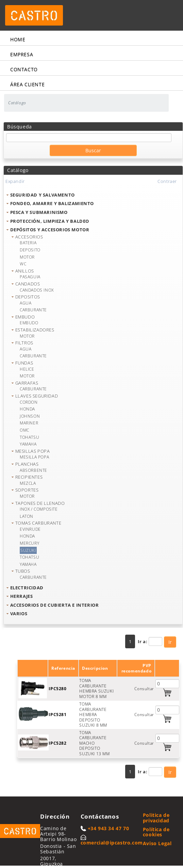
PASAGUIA (30, 277)
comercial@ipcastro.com (112, 843)
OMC (24, 430)
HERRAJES (22, 596)
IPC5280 (57, 689)
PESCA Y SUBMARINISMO (39, 212)
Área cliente (27, 84)
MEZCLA (28, 483)
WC (23, 264)
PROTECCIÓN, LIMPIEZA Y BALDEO (50, 221)
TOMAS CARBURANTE (38, 523)
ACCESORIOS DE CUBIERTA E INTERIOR (55, 605)
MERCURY (29, 543)
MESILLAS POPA (33, 451)
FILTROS (24, 343)
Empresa (22, 54)
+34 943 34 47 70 (109, 828)
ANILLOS (25, 271)
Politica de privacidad (156, 818)
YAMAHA (28, 444)
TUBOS (23, 571)
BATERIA (28, 243)
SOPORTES (27, 490)
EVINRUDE (30, 529)
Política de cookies (156, 832)
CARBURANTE (33, 310)
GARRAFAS (27, 383)
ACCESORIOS (29, 237)
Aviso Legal (157, 843)
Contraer (167, 181)
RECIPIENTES (29, 477)
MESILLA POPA (34, 457)
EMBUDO (25, 317)
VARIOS (19, 614)
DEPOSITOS (28, 297)
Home (18, 39)
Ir (170, 642)
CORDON (29, 402)
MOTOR (27, 257)
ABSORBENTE (34, 470)
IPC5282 (57, 743)
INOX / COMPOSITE (39, 509)
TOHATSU (29, 437)
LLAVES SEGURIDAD (37, 396)
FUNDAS (24, 363)
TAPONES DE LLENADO (40, 503)
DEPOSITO (30, 250)
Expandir (15, 181)
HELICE (27, 369)
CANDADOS (28, 284)
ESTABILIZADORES (35, 330)
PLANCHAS (27, 464)
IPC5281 (57, 715)
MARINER (29, 423)
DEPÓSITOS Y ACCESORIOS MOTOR (50, 230)
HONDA (27, 409)
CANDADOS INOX (37, 290)
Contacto (24, 69)
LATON (27, 516)
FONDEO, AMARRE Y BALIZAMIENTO (52, 203)
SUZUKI (28, 550)
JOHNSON (30, 416)
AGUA (26, 303)
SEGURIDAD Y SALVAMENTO (43, 195)
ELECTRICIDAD (27, 588)
